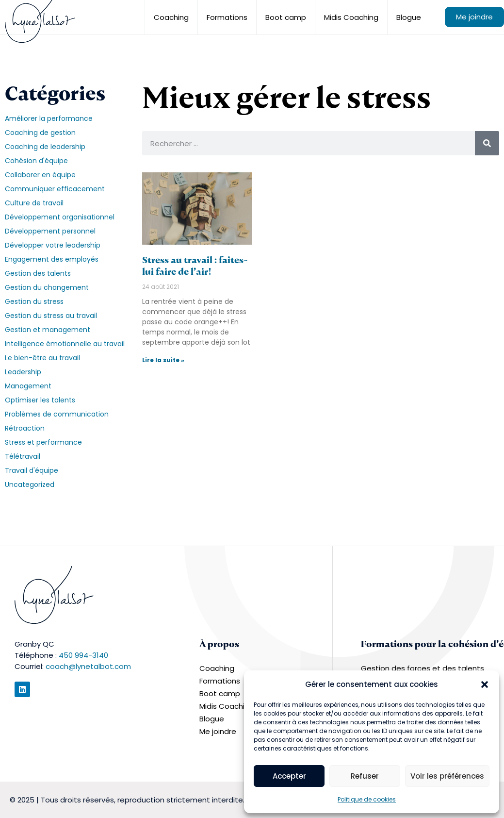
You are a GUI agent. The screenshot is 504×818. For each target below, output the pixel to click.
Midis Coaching (351, 17)
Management (28, 386)
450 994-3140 (83, 655)
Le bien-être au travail (42, 358)
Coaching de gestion (40, 133)
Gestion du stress (34, 301)
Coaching (171, 17)
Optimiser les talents (40, 400)
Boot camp (286, 17)
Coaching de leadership (45, 147)
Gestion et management (48, 330)
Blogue (409, 17)
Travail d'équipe (32, 470)
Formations (227, 17)
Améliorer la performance (49, 118)
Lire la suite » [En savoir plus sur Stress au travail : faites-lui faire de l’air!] (163, 360)
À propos (219, 644)
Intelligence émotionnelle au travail (65, 344)
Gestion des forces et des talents (423, 668)
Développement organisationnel (60, 217)
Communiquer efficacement (55, 189)
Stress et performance (43, 442)
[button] (485, 684)
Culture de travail (34, 203)
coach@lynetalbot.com (88, 666)
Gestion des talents (38, 273)
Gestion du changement (47, 287)
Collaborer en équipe (40, 175)
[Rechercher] (487, 143)
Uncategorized (30, 484)
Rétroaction (25, 428)
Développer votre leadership (53, 245)
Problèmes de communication (57, 414)
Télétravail (23, 456)
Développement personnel (50, 231)
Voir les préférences (447, 776)
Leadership (23, 372)
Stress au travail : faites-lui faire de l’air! (195, 266)
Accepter (289, 776)
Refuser (365, 776)
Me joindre (474, 17)
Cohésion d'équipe (36, 161)
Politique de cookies (367, 799)
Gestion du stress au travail (51, 316)
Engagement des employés (52, 259)
